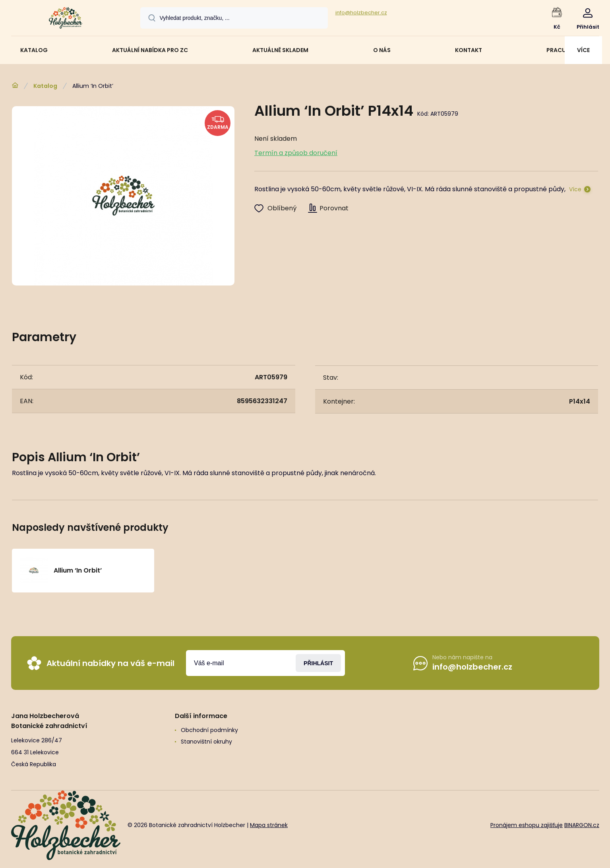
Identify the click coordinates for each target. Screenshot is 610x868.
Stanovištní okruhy (206, 742)
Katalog (45, 86)
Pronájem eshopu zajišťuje (527, 825)
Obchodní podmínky (209, 730)
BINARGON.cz (582, 825)
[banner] (66, 19)
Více (575, 189)
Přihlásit (318, 663)
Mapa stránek (269, 825)
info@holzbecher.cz (361, 13)
